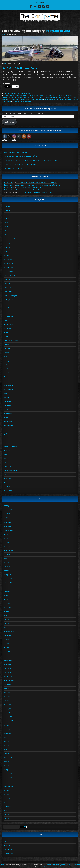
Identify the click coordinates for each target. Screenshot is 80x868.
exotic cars (44, 95)
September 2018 (9, 721)
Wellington (7, 487)
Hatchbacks (7, 348)
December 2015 (8, 774)
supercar (61, 97)
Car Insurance (8, 259)
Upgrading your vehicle (11, 470)
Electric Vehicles (8, 324)
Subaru (6, 438)
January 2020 (8, 664)
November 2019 (8, 672)
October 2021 (8, 583)
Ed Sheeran (32, 95)
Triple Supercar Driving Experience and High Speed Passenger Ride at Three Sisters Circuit (31, 160)
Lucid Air (6, 369)
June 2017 (7, 741)
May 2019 (7, 697)
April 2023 (7, 542)
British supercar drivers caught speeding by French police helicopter (36, 183)
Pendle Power (8, 413)
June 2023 (7, 534)
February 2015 (8, 806)
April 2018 (7, 729)
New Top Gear (32, 97)
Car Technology (8, 292)
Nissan (6, 409)
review (42, 97)
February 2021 (8, 611)
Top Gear (59, 99)
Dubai (5, 320)
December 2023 (8, 530)
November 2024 (8, 510)
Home (3, 34)
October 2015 (8, 782)
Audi (5, 214)
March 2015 (7, 802)
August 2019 (7, 684)
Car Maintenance (9, 267)
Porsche (6, 418)
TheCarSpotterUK (50, 99)
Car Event (7, 251)
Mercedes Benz (8, 385)
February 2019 (8, 709)
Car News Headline (9, 275)
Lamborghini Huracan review (18, 97)
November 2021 (8, 579)
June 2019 (7, 692)
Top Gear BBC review (69, 99)
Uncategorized (8, 466)
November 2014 (8, 818)
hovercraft (57, 95)
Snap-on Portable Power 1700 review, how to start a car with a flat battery (38, 185)
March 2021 (7, 607)
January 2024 (8, 526)
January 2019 (8, 713)
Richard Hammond (51, 97)
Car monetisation (9, 271)
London (6, 365)
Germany (6, 344)
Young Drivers (8, 491)
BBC (14, 95)
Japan (5, 357)
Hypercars (7, 353)
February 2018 (8, 733)
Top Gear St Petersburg (19, 101)
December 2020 (8, 619)
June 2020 (7, 644)
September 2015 (9, 786)
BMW (5, 231)
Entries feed (7, 845)
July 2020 (6, 640)
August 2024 (7, 514)
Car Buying (7, 243)
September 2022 (9, 550)
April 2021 (7, 603)
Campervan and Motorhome (12, 239)
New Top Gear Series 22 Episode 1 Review (20, 68)
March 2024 (7, 522)
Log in (5, 841)
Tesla (5, 454)
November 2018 (8, 717)
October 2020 (8, 628)
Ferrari (6, 332)
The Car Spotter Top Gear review (18, 99)
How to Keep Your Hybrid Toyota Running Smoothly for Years (22, 156)
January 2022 (8, 575)
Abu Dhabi (7, 206)
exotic (38, 95)
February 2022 (8, 571)
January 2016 (8, 770)
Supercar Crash (8, 442)
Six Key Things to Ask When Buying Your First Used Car (39, 192)
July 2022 (6, 559)
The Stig (31, 99)
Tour (5, 458)
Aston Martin (7, 210)
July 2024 (6, 518)
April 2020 (7, 652)
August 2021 (7, 591)
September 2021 (9, 587)
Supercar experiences (10, 446)
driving (25, 95)
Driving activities (9, 316)
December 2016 (8, 754)
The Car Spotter (8, 183)
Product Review (8, 422)
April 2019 (7, 701)
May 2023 (7, 538)
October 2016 (8, 758)
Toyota (6, 462)
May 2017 (7, 745)
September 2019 (9, 680)
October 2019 (8, 676)
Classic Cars (7, 312)
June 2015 (7, 790)
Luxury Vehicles (8, 373)
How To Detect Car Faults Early (13, 168)
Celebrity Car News (9, 300)
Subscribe (9, 122)
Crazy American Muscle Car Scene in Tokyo (29, 187)
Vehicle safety (8, 479)
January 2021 (8, 615)
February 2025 (8, 506)
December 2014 (8, 814)
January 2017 (8, 749)
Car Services (7, 288)
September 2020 (9, 632)
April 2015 (7, 798)
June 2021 (7, 599)
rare (38, 97)
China (5, 304)
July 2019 (6, 688)
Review (6, 430)
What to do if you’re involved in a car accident (17, 152)
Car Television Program (12, 93)
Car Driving (7, 247)
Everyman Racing (9, 328)
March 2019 (7, 705)
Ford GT (50, 95)
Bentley (6, 223)
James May (64, 95)
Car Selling (7, 284)
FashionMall (41, 867)
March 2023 (7, 546)
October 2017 (8, 737)
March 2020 (7, 656)
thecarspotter (39, 99)
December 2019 (8, 668)
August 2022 (7, 554)
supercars (67, 97)
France (6, 336)
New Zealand (8, 405)
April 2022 (7, 567)
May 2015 (7, 794)
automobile (8, 95)
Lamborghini (7, 361)
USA (5, 474)
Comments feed (8, 850)
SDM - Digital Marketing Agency (53, 865)
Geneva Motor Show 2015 (11, 340)
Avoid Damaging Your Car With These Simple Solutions (20, 164)
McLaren (6, 381)
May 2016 (7, 766)
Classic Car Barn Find (10, 308)
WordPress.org (8, 854)
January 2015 (8, 810)
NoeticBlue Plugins (73, 865)
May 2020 (7, 648)
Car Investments (9, 263)
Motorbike (7, 397)
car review (19, 95)
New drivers (7, 401)
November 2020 (8, 623)
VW (5, 483)
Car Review (7, 279)
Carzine (3, 865)
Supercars (7, 450)
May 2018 (7, 725)
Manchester (7, 377)
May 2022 (7, 563)
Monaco (6, 393)
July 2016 (6, 762)
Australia (6, 219)
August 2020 (7, 636)
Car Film (6, 255)
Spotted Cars (7, 434)
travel (29, 101)
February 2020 (8, 660)
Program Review (58, 31)
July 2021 (6, 595)
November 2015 (8, 778)
